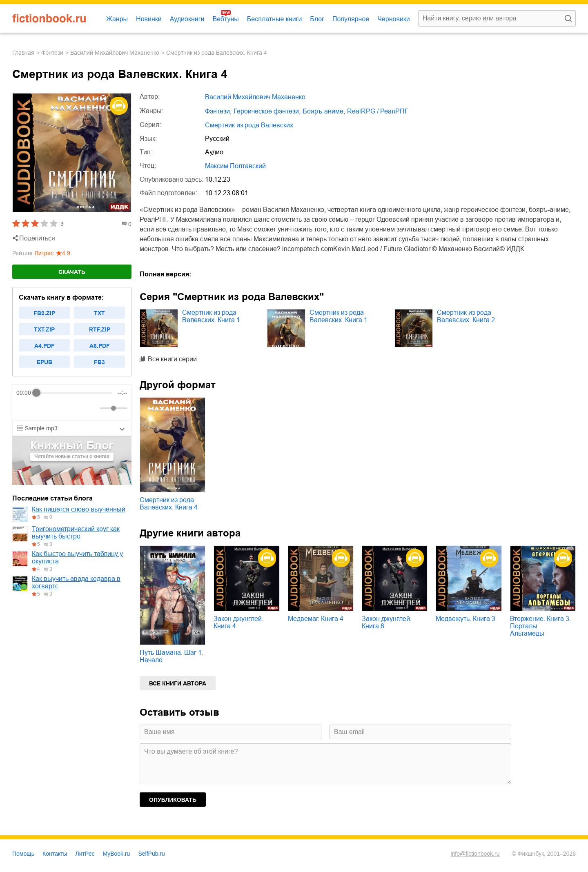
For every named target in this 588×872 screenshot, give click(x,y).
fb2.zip (44, 313)
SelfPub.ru (151, 854)
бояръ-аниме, (324, 111)
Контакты (55, 854)
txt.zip (44, 329)
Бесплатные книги (275, 19)
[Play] (42, 408)
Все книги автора (178, 683)
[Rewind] (25, 408)
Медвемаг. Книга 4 (316, 619)
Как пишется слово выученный (79, 509)
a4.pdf (45, 346)
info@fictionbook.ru (475, 854)
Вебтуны (225, 19)
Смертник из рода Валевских (249, 125)
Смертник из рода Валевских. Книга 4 (169, 504)
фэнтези (52, 53)
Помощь (23, 854)
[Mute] (92, 408)
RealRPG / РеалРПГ (378, 111)
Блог (317, 19)
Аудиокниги (187, 19)
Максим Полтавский (235, 166)
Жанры (117, 19)
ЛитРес (85, 854)
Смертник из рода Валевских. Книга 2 (466, 316)
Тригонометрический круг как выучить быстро (76, 533)
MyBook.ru (117, 854)
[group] (72, 403)
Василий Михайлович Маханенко (115, 53)
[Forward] (60, 408)
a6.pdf (100, 346)
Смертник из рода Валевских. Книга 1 (211, 316)
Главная (23, 53)
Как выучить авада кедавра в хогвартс (76, 582)
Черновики (394, 19)
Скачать (72, 272)
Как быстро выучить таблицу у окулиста (77, 557)
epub (45, 362)
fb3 (99, 362)
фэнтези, (218, 111)
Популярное (351, 19)
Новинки (149, 19)
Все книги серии (172, 359)
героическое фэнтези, (267, 111)
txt (99, 313)
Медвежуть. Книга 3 (465, 619)
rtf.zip (100, 329)
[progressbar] (75, 393)
